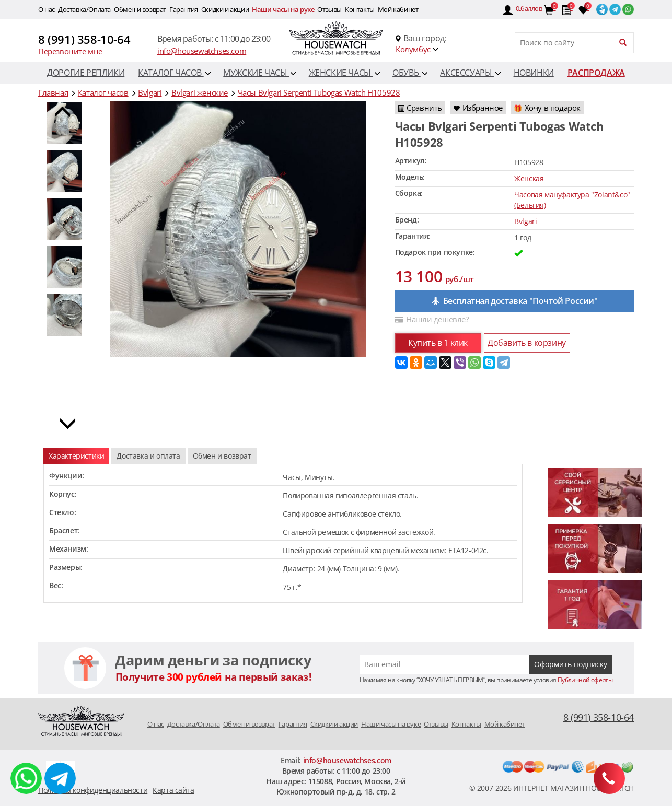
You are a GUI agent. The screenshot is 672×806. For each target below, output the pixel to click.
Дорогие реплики (86, 73)
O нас (47, 9)
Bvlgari (525, 221)
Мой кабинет (398, 9)
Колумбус (413, 49)
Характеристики (76, 456)
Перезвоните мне (70, 51)
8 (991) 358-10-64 (84, 39)
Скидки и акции (225, 9)
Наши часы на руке (283, 9)
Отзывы (329, 9)
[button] (62, 114)
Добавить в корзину (527, 343)
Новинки (534, 73)
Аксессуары (470, 73)
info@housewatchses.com (202, 51)
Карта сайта (173, 790)
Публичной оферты (585, 680)
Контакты (360, 9)
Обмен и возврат (140, 9)
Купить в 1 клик (438, 343)
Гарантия (184, 9)
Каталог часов (174, 73)
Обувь (410, 73)
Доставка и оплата (148, 456)
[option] (67, 171)
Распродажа (596, 73)
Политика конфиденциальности (93, 790)
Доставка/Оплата (84, 9)
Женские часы (344, 73)
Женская (529, 178)
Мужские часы (259, 73)
